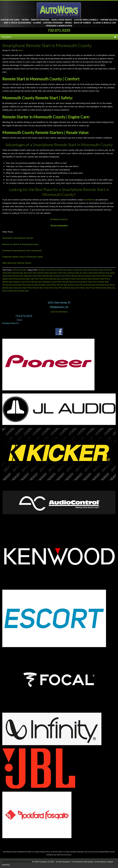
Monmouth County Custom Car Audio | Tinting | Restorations (59, 10)
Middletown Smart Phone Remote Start (57, 282)
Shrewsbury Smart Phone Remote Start (28, 288)
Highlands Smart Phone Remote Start (38, 276)
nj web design (100, 862)
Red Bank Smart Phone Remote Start (53, 285)
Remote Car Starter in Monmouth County (20, 244)
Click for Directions (59, 312)
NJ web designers (63, 862)
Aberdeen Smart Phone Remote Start (52, 270)
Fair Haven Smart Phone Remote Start (94, 273)
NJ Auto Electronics (59, 226)
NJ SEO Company (40, 862)
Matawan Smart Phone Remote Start (27, 282)
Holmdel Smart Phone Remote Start (68, 276)
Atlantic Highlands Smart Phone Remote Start (85, 270)
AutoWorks (88, 200)
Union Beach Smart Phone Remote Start (91, 288)
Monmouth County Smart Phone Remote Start (20, 285)
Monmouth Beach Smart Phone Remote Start (91, 282)
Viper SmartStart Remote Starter (17, 263)
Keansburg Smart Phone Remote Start (97, 276)
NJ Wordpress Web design (83, 862)
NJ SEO (51, 862)
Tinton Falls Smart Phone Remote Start (59, 288)
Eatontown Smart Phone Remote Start (64, 273)
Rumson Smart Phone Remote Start (82, 285)
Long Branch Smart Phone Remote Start (76, 279)
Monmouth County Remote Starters (18, 238)
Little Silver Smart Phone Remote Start (45, 279)
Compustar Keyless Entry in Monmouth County (23, 257)
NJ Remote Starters (59, 219)
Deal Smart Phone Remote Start (36, 273)
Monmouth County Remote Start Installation (22, 250)
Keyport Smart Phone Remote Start (16, 279)
